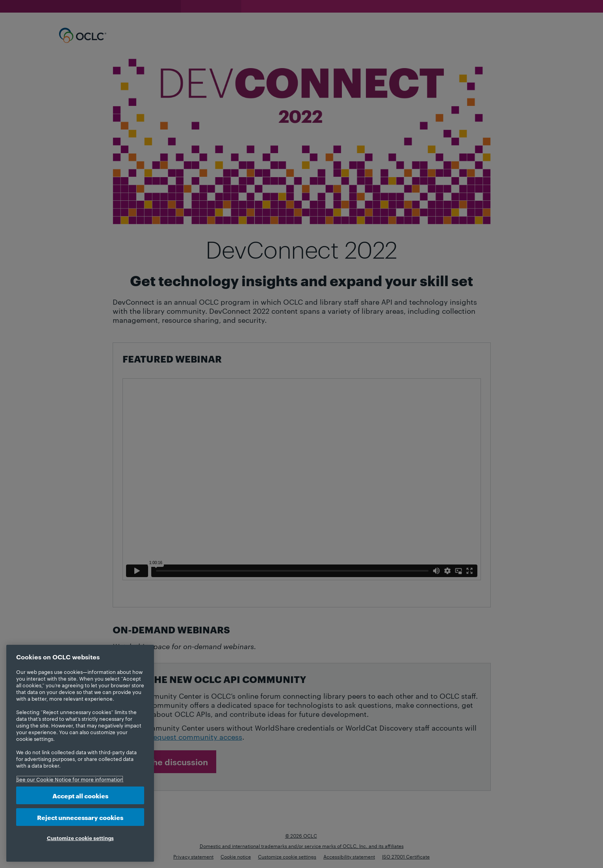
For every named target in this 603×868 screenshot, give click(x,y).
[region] (80, 753)
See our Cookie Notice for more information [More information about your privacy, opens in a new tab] (70, 779)
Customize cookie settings (80, 838)
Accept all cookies (80, 795)
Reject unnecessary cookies (80, 817)
